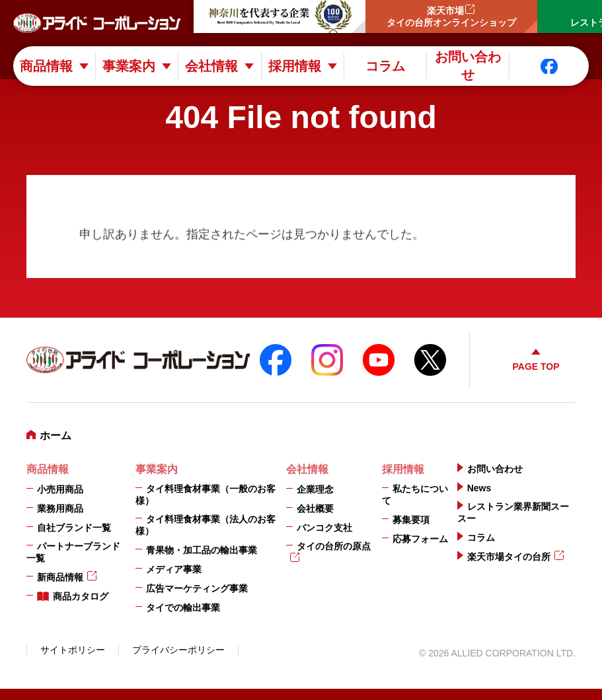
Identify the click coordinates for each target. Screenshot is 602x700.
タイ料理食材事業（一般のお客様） (206, 495)
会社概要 (315, 508)
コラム (385, 66)
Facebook (549, 66)
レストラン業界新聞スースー (513, 512)
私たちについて (415, 495)
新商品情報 (60, 577)
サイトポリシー (73, 650)
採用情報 (295, 66)
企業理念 (315, 489)
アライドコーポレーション (97, 23)
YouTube (379, 360)
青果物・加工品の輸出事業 (202, 550)
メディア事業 (174, 569)
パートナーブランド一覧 (73, 552)
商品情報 (46, 66)
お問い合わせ (468, 66)
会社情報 (211, 66)
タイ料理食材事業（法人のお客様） (206, 525)
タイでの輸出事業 (183, 608)
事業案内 (129, 66)
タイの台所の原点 (334, 546)
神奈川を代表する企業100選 (280, 17)
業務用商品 (60, 508)
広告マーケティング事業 (197, 588)
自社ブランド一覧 (74, 528)
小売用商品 (60, 489)
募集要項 (411, 520)
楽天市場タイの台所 (509, 557)
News (479, 488)
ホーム (56, 436)
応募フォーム (420, 539)
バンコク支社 (324, 528)
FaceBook (276, 360)
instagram (327, 360)
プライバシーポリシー (178, 650)
